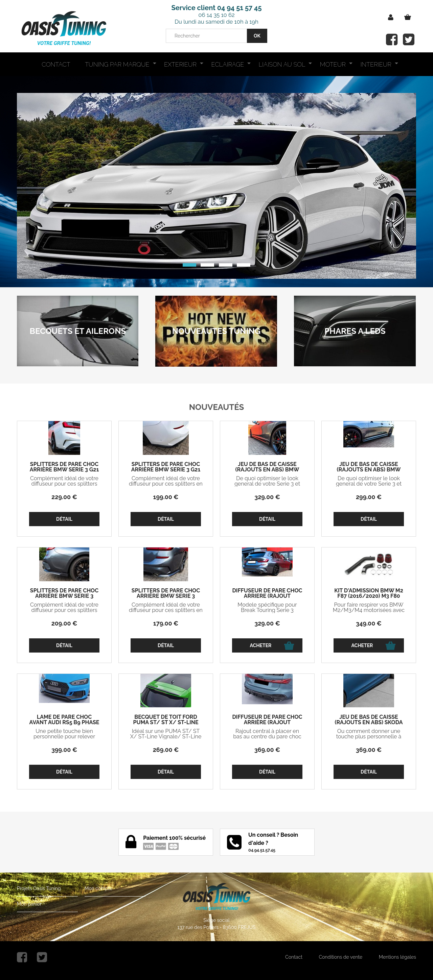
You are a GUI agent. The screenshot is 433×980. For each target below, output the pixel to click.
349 (369, 623)
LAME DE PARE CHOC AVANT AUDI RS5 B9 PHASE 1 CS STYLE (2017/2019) (64, 722)
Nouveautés (217, 407)
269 (166, 750)
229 (64, 497)
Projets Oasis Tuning (39, 888)
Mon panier (29, 904)
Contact (294, 957)
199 (166, 497)
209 (64, 623)
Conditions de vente (340, 957)
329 (267, 497)
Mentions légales (397, 957)
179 (166, 623)
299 (369, 497)
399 (64, 750)
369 (267, 750)
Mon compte (98, 888)
